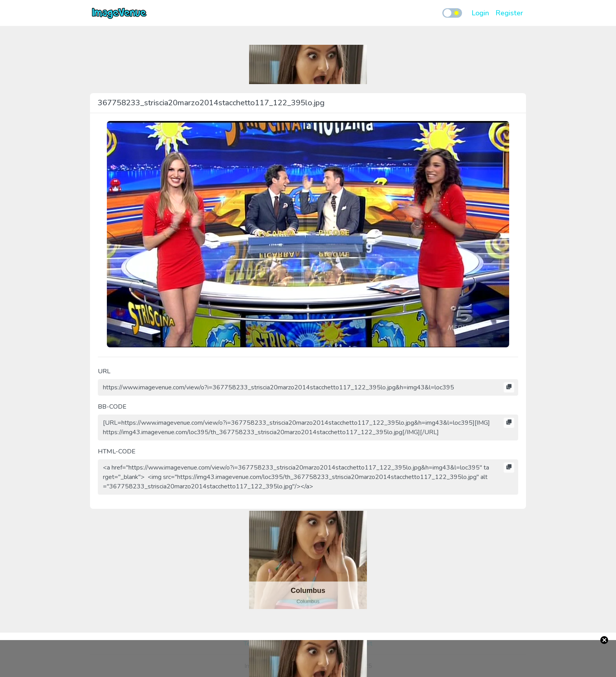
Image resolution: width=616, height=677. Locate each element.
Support (361, 644)
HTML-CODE (117, 451)
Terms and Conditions (273, 644)
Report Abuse (326, 644)
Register (509, 13)
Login (480, 13)
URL (104, 371)
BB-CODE (112, 407)
